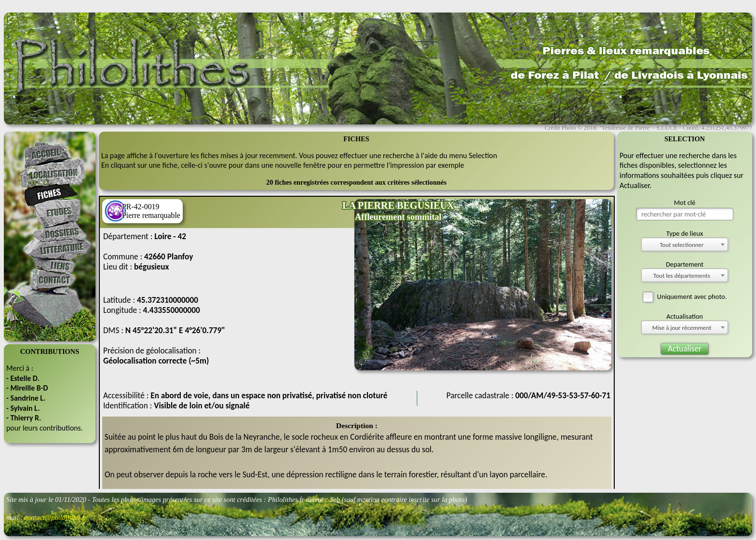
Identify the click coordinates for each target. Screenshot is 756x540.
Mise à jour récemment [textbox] (682, 328)
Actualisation (685, 316)
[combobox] (685, 244)
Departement (685, 264)
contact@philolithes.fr (56, 517)
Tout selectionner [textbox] (682, 245)
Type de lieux (685, 233)
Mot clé (685, 202)
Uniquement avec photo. (685, 296)
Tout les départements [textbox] (682, 276)
